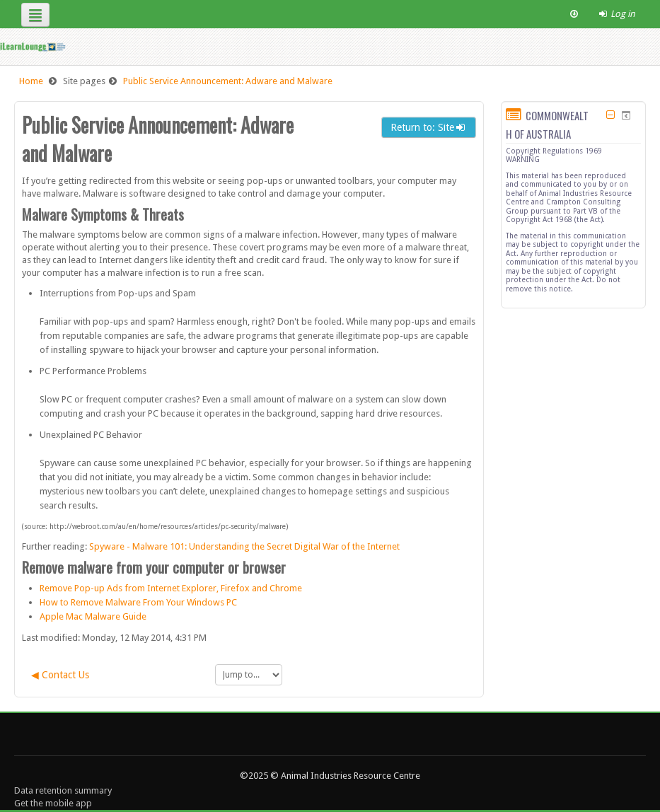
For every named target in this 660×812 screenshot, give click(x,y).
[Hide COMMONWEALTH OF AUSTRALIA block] (611, 115)
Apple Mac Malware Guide (93, 616)
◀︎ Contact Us (60, 675)
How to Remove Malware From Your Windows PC (138, 602)
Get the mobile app (53, 803)
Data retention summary (63, 790)
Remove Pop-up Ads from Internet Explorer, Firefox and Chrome (171, 588)
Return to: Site (429, 127)
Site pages (84, 81)
